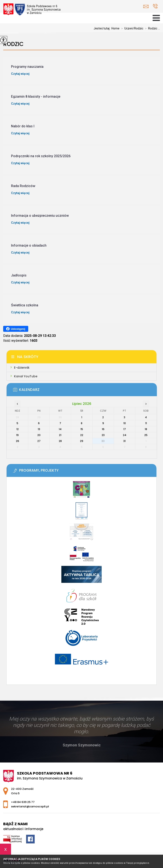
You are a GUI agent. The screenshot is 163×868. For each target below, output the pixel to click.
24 (125, 435)
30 (103, 441)
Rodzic (13, 44)
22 (82, 435)
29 (82, 441)
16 (103, 429)
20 (39, 435)
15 (82, 429)
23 (103, 435)
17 (125, 429)
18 (146, 429)
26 (18, 441)
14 (60, 429)
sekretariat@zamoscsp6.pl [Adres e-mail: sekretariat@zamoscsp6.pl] (30, 806)
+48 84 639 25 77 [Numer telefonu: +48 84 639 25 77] (23, 802)
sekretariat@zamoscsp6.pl (146, 6)
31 (124, 441)
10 (125, 423)
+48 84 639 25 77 (155, 6)
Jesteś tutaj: (103, 28)
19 (17, 435)
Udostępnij (16, 329)
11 (146, 423)
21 (60, 435)
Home (115, 28)
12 (18, 429)
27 (39, 441)
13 (39, 429)
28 (60, 441)
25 (146, 435)
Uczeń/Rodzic (131, 28)
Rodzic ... (152, 28)
